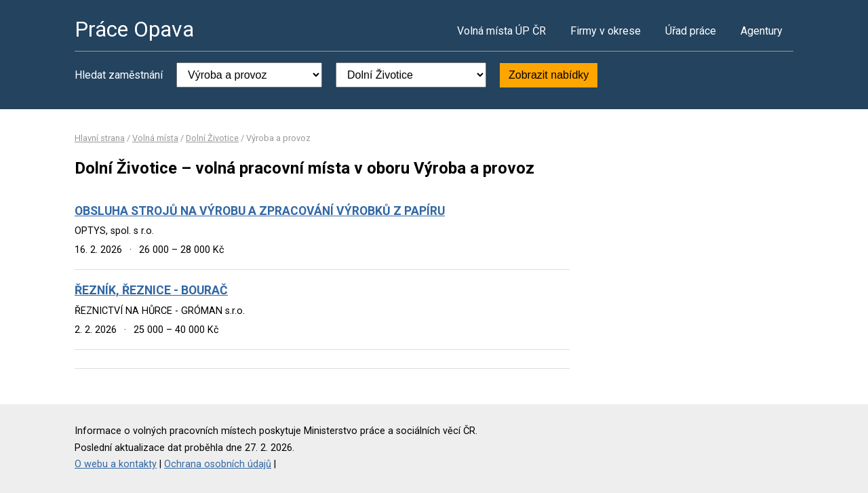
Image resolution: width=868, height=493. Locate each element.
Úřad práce (691, 31)
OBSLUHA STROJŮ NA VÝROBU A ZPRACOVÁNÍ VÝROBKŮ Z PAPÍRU (260, 211)
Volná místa (155, 138)
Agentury (762, 31)
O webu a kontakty (116, 464)
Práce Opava (134, 29)
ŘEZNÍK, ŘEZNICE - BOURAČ (151, 290)
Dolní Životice (212, 138)
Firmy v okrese (606, 31)
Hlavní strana (100, 138)
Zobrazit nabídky (549, 75)
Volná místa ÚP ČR (501, 31)
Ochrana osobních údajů (218, 464)
